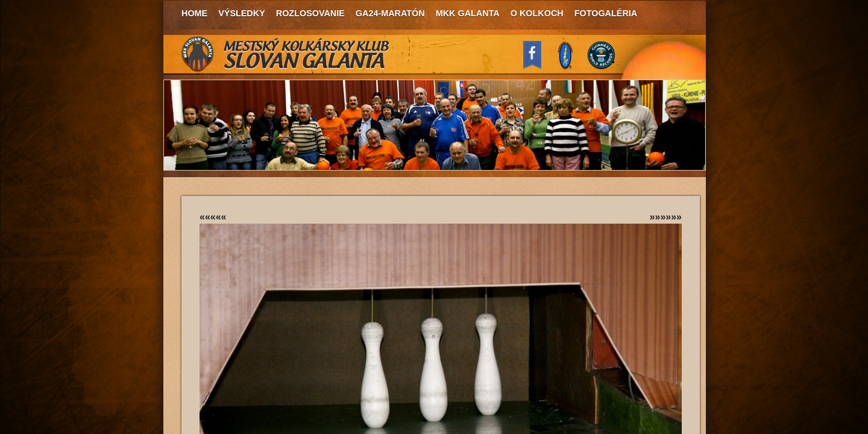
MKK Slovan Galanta (286, 54)
